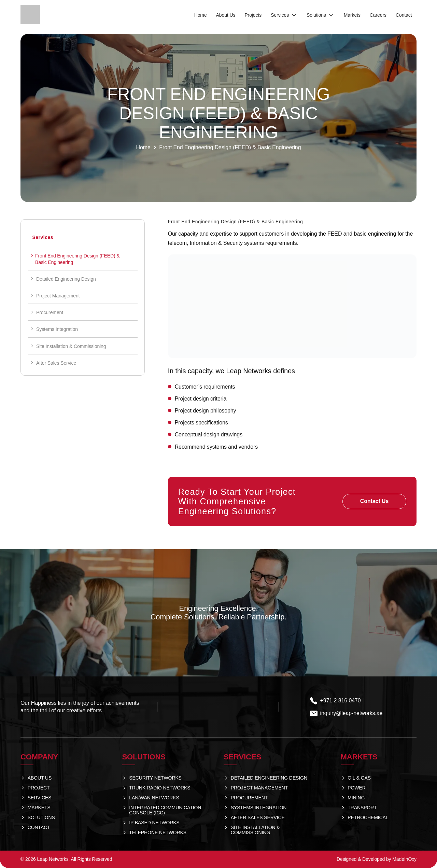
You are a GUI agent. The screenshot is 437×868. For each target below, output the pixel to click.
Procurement (50, 312)
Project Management (58, 296)
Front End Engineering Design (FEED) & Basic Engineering (77, 259)
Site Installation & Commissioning (71, 346)
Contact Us (374, 501)
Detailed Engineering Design (66, 279)
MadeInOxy (404, 859)
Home (143, 147)
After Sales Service (56, 363)
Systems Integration (57, 329)
